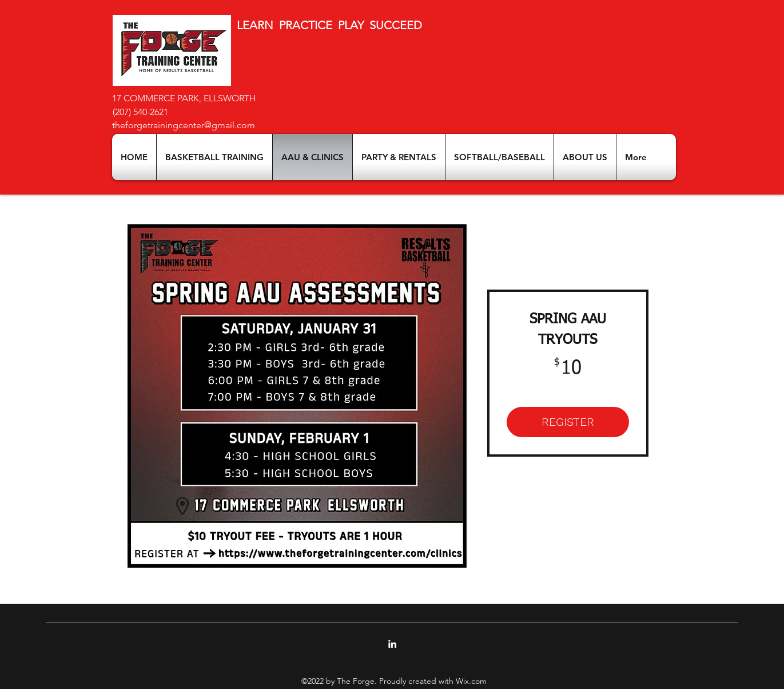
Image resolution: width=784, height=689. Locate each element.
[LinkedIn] (392, 644)
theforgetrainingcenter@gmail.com (184, 125)
